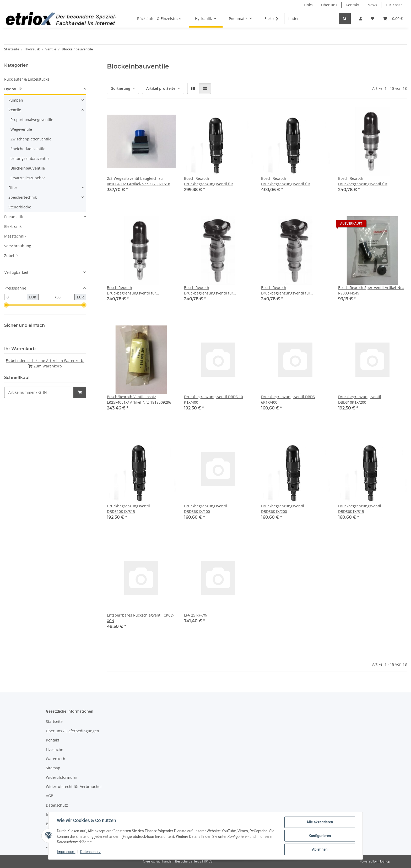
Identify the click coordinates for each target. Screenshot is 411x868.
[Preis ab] (16, 297)
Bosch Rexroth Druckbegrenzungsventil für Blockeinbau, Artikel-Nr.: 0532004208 (293, 290)
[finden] (312, 19)
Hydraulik (13, 89)
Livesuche (55, 749)
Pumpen (16, 100)
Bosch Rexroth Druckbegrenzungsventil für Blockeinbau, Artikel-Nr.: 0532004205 (216, 290)
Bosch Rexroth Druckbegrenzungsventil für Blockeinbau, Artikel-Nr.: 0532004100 (371, 181)
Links (308, 5)
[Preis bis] (63, 297)
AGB (50, 796)
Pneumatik (13, 217)
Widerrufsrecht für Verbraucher (74, 787)
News (372, 5)
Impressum (66, 852)
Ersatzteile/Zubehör (28, 178)
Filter (13, 188)
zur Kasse (394, 5)
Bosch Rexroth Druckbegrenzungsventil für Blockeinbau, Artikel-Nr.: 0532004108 (139, 290)
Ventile (15, 110)
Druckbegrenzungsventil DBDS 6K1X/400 (288, 399)
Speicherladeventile (28, 149)
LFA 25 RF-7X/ (196, 615)
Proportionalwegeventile (32, 120)
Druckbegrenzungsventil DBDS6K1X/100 (206, 509)
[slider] (6, 305)
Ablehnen (320, 849)
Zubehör (12, 256)
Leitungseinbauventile (30, 158)
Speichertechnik (23, 197)
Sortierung (121, 88)
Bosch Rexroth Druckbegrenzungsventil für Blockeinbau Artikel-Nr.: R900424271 (216, 181)
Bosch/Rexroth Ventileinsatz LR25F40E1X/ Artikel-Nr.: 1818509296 (139, 399)
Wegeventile (21, 129)
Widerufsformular (62, 777)
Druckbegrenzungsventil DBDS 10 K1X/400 (213, 399)
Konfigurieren (320, 836)
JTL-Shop (384, 861)
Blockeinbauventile (28, 168)
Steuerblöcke (20, 207)
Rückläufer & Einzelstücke (27, 79)
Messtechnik (15, 236)
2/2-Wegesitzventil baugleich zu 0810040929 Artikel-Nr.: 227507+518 (139, 181)
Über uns (329, 5)
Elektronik (13, 226)
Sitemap (53, 768)
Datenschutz (90, 852)
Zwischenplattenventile (31, 139)
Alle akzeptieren (320, 822)
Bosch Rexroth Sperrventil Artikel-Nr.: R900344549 (371, 290)
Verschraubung (18, 246)
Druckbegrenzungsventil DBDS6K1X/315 (360, 509)
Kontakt (352, 5)
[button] (361, 19)
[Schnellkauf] (39, 392)
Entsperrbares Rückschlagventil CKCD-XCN (141, 618)
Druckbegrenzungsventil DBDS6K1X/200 (283, 509)
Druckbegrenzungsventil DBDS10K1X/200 (360, 399)
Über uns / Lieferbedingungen (72, 731)
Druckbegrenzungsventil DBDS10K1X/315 (128, 509)
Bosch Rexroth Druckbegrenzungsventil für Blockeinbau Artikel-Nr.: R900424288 (293, 181)
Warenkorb (56, 759)
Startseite (54, 721)
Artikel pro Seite (161, 88)
